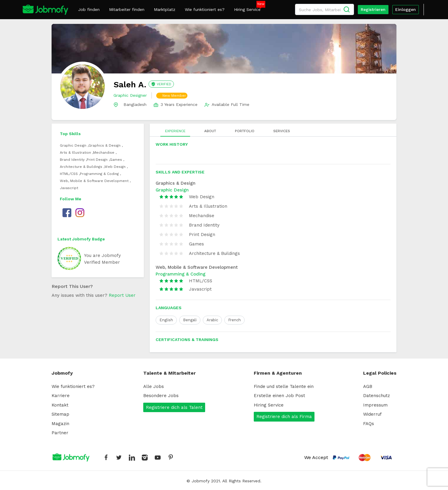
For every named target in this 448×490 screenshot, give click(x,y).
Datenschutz (377, 396)
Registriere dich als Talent (174, 407)
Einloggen (406, 9)
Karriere (61, 396)
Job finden (89, 9)
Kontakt (60, 405)
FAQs (369, 424)
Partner (60, 433)
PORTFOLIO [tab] (245, 131)
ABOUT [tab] (210, 131)
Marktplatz (165, 9)
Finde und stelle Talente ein (284, 386)
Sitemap (60, 414)
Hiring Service (247, 9)
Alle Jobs (154, 386)
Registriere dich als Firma (284, 417)
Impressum (375, 405)
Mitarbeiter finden (127, 9)
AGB (368, 386)
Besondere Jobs (161, 396)
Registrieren (373, 9)
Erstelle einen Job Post (279, 396)
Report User (122, 295)
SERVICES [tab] (282, 131)
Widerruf (372, 414)
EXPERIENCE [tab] (175, 131)
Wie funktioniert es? (205, 9)
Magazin (60, 424)
